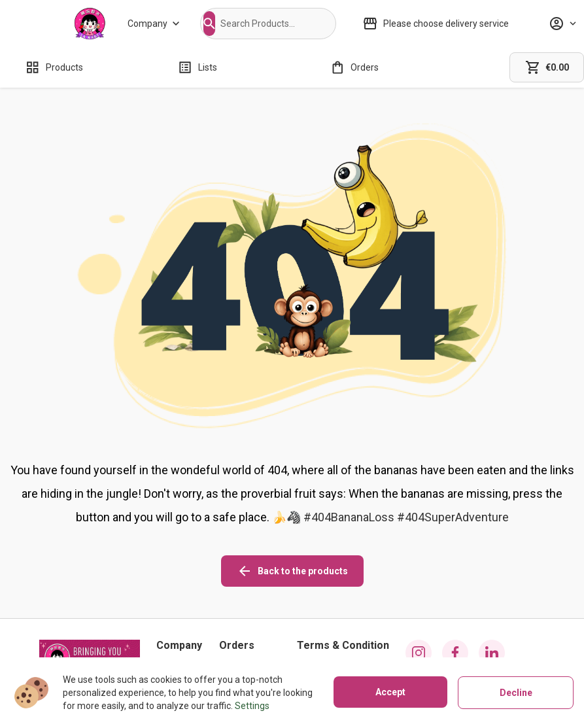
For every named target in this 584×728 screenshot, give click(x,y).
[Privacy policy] (343, 624)
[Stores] (179, 624)
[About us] (179, 606)
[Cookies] (343, 606)
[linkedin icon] (492, 595)
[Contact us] (179, 642)
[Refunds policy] (250, 624)
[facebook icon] (455, 595)
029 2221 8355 (95, 641)
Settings (252, 706)
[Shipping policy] (250, 606)
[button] (209, 24)
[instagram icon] (419, 595)
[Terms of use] (343, 642)
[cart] (547, 67)
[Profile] (562, 24)
